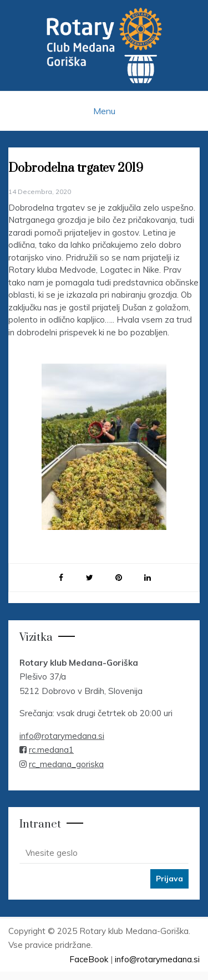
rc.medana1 (51, 750)
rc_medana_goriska (66, 764)
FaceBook (89, 959)
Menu (104, 111)
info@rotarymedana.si (62, 736)
